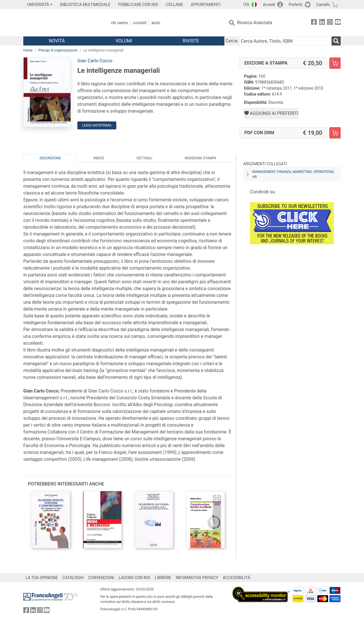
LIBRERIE (163, 578)
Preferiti (296, 5)
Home (28, 50)
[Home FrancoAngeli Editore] (61, 23)
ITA (246, 5)
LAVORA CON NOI (135, 578)
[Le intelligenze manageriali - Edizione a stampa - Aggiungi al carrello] (335, 63)
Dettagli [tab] (144, 158)
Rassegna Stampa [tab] (201, 158)
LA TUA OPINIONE (42, 578)
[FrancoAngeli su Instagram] (330, 23)
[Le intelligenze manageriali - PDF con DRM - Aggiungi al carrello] (335, 133)
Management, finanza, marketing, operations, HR (293, 174)
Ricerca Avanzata (255, 23)
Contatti (140, 23)
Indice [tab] (99, 158)
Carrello (323, 5)
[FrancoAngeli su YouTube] (338, 23)
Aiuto (156, 23)
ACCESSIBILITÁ (237, 578)
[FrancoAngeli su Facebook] (314, 23)
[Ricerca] (336, 41)
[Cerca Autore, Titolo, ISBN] (286, 41)
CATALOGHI (73, 578)
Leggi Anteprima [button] (97, 125)
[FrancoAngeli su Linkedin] (322, 23)
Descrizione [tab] (50, 158)
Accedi (269, 5)
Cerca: (232, 41)
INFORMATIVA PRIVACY (197, 578)
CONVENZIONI (101, 578)
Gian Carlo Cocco (95, 61)
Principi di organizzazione (58, 50)
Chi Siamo (119, 23)
